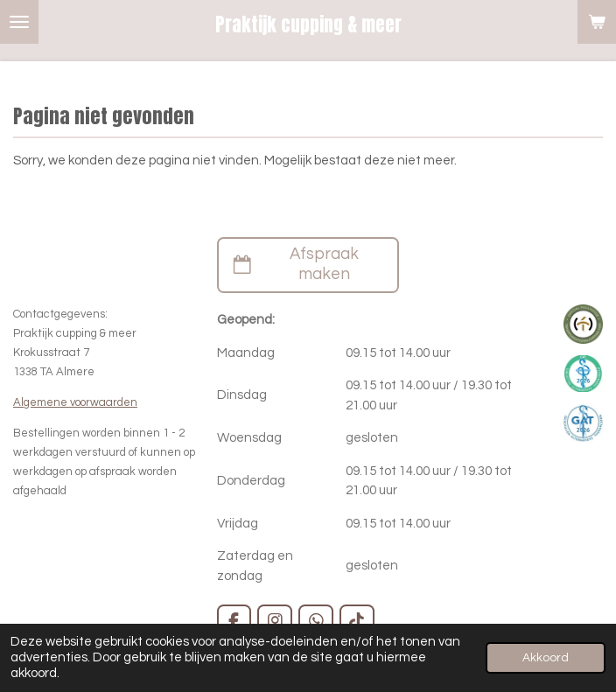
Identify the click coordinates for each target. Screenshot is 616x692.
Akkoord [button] (546, 658)
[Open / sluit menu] (19, 22)
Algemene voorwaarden (75, 402)
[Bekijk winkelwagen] (597, 22)
